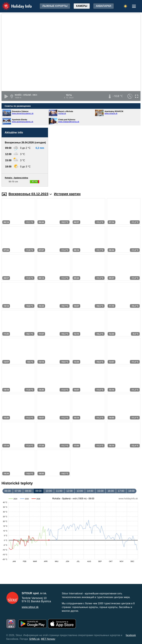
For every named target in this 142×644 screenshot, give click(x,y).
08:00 (28, 491)
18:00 (131, 491)
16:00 (111, 491)
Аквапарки (103, 6)
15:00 (100, 491)
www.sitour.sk (30, 607)
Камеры (82, 6)
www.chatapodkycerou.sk (69, 122)
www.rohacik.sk (111, 113)
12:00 (70, 491)
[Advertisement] (96, 157)
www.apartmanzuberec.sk (23, 122)
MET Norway (48, 639)
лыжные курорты (55, 6)
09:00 (39, 491)
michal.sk (62, 113)
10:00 (49, 491)
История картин (67, 194)
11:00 (59, 491)
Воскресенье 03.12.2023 (30, 194)
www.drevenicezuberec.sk (23, 113)
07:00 (18, 491)
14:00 (90, 491)
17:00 (121, 491)
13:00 (80, 491)
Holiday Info (14, 4)
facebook (131, 635)
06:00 (8, 491)
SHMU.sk (34, 639)
